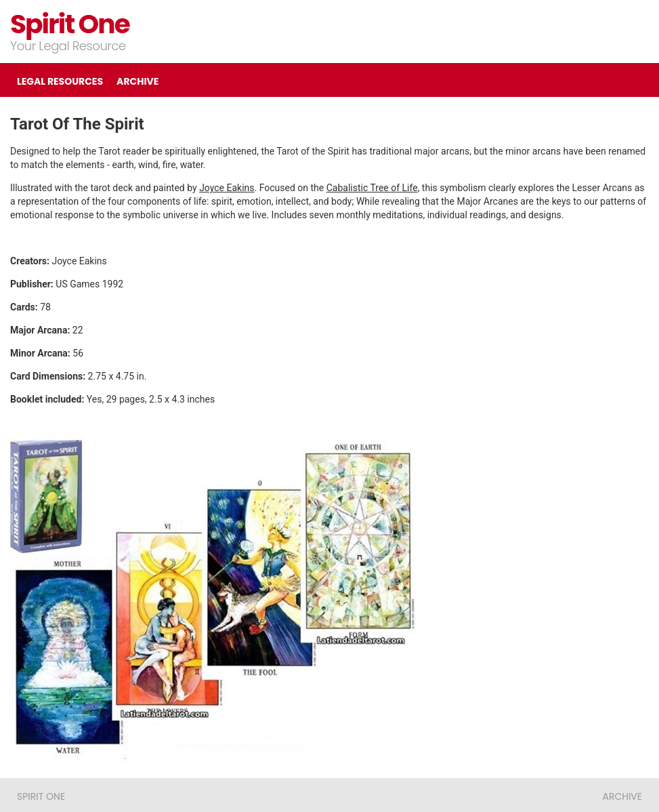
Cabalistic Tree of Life (372, 188)
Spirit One (70, 24)
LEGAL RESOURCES (60, 81)
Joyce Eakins (227, 188)
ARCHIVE (137, 81)
